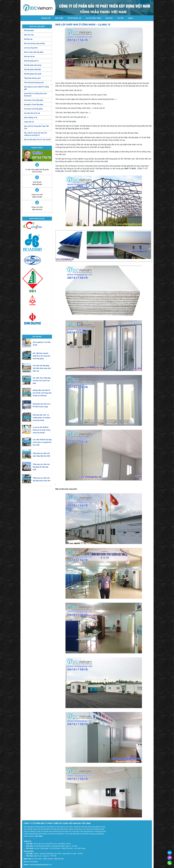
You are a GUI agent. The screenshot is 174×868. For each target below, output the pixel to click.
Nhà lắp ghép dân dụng (33, 65)
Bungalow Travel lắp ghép (34, 104)
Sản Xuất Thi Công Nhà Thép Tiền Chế (36, 127)
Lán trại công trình (31, 48)
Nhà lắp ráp (28, 39)
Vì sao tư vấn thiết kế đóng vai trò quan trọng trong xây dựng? (41, 430)
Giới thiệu (59, 18)
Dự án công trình (94, 18)
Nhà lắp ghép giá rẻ (31, 61)
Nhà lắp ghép (29, 30)
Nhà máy (109, 18)
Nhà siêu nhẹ (29, 35)
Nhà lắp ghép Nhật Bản (33, 69)
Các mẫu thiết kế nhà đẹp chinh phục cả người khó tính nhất (42, 442)
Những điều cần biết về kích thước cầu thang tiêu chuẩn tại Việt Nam (42, 393)
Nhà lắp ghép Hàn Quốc (33, 74)
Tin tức (120, 18)
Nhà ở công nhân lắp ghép (34, 52)
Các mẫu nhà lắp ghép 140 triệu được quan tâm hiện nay (42, 368)
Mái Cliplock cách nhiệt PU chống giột (36, 88)
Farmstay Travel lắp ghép (33, 109)
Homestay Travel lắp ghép (34, 100)
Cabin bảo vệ (29, 122)
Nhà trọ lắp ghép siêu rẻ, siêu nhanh (37, 139)
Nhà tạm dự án (29, 56)
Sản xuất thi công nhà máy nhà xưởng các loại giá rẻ (35, 134)
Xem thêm (39, 836)
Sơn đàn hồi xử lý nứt (32, 113)
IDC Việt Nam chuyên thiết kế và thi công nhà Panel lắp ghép (41, 356)
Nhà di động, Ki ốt (31, 117)
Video (130, 18)
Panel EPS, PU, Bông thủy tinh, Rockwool (35, 95)
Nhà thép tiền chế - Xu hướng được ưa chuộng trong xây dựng (41, 418)
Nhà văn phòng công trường (34, 43)
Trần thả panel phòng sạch (34, 82)
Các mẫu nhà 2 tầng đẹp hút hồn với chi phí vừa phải (42, 381)
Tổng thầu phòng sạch (32, 78)
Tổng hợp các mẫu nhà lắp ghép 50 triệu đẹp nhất (41, 467)
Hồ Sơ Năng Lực (75, 18)
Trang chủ (46, 18)
